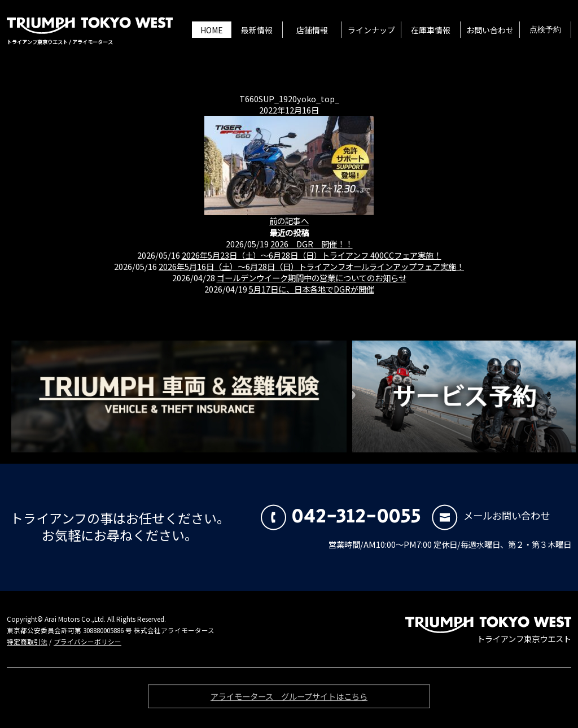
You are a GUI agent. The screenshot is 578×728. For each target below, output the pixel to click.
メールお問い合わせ (491, 515)
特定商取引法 (27, 642)
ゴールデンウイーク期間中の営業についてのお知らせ (312, 278)
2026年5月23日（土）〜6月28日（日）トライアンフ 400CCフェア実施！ (312, 255)
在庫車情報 (431, 30)
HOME (212, 30)
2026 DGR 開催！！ (312, 244)
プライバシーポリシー (87, 642)
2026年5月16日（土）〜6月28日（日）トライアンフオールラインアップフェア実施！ (311, 266)
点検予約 (545, 30)
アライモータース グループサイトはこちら (289, 698)
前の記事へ (289, 221)
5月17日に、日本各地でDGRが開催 (312, 289)
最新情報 (257, 30)
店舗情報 (312, 30)
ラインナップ (371, 30)
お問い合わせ (490, 30)
